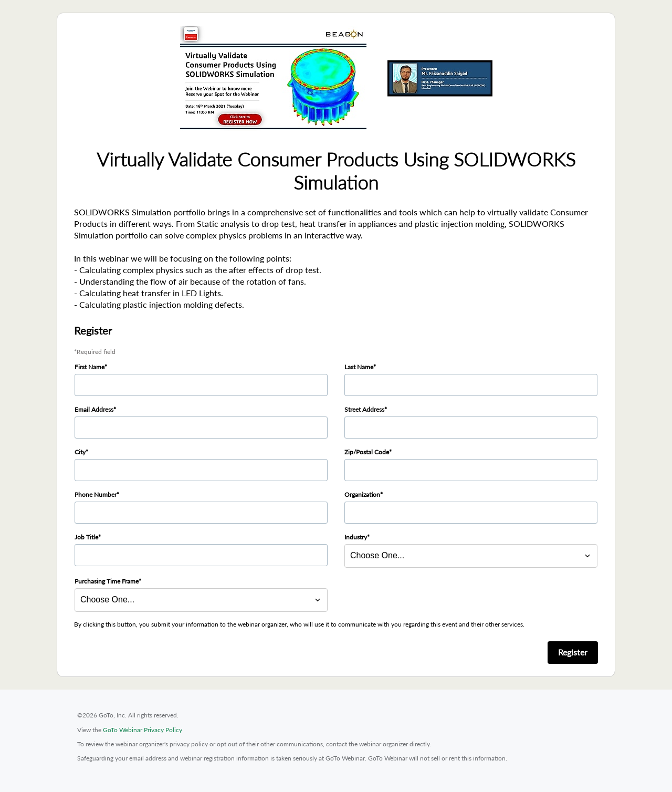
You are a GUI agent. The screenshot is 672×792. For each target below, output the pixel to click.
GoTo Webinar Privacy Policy (143, 730)
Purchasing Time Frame (107, 581)
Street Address (364, 409)
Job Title (86, 537)
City (80, 452)
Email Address (94, 409)
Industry (356, 537)
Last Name (359, 367)
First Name (90, 367)
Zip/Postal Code (367, 452)
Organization (362, 494)
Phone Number (96, 494)
